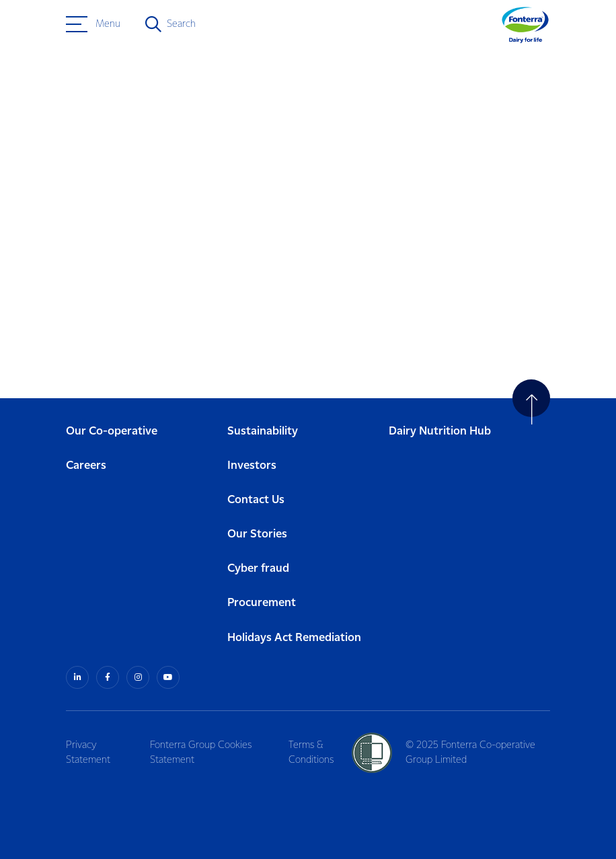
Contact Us (256, 500)
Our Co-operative (112, 432)
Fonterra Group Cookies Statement (201, 753)
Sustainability (263, 432)
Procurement (262, 603)
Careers (86, 466)
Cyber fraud (258, 569)
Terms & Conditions (311, 753)
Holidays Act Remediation (294, 638)
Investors (252, 466)
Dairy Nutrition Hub (440, 432)
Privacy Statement (88, 753)
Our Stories (257, 534)
